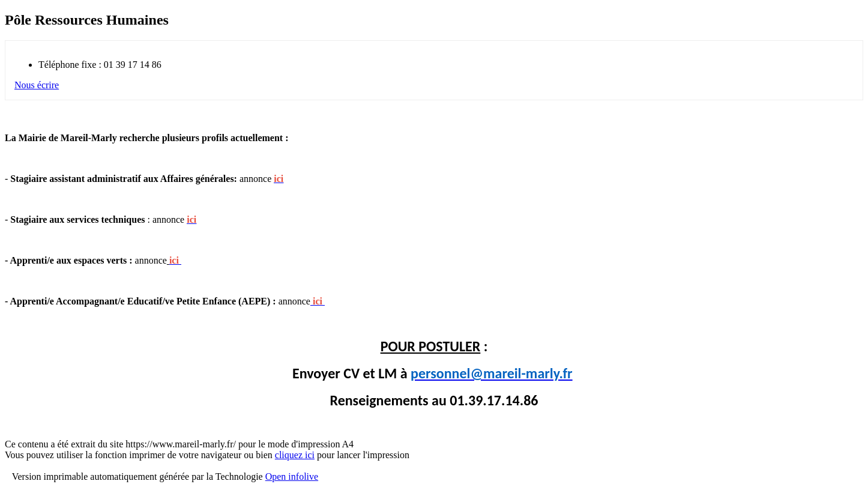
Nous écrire (37, 85)
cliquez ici (295, 455)
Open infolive (292, 476)
